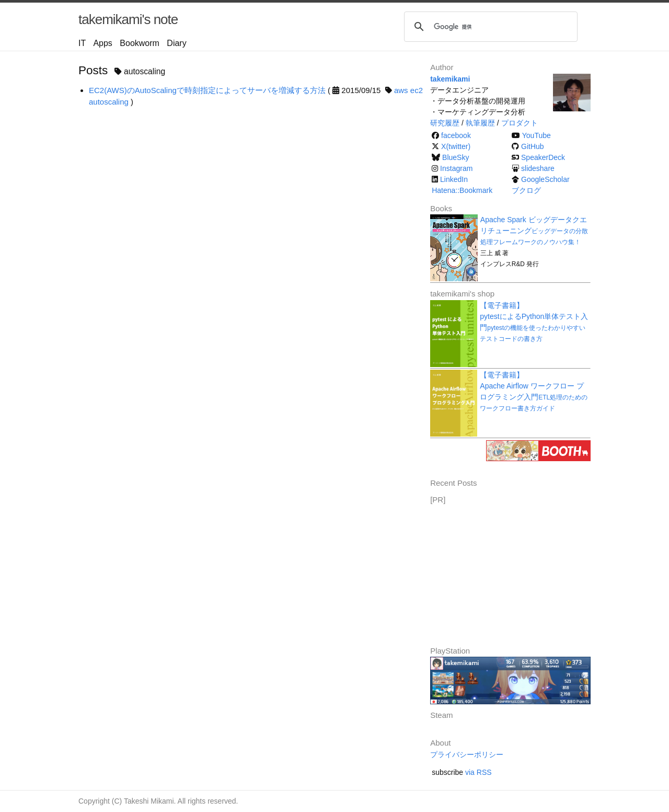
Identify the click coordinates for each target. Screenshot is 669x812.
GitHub (533, 146)
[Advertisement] (509, 571)
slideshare (538, 168)
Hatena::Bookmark (462, 190)
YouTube (537, 135)
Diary (176, 43)
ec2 (417, 90)
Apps (102, 43)
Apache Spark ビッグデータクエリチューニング (534, 231)
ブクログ (526, 190)
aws (401, 90)
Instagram (456, 168)
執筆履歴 (480, 123)
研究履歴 (445, 123)
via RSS (478, 772)
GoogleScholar (545, 179)
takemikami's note (128, 19)
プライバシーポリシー (467, 754)
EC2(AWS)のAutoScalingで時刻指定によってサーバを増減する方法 (207, 90)
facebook (456, 135)
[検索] (489, 27)
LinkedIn (454, 179)
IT (82, 43)
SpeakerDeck (543, 157)
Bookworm (140, 43)
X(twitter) (456, 146)
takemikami (450, 79)
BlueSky (455, 157)
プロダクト (520, 123)
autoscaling (109, 102)
